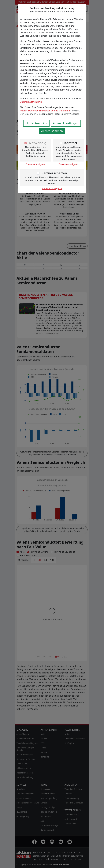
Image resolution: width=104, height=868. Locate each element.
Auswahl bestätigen (66, 123)
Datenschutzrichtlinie (31, 102)
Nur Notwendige (36, 123)
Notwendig (38, 143)
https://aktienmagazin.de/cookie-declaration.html (46, 111)
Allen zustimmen (52, 131)
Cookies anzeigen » (35, 164)
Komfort (71, 143)
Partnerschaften (54, 173)
